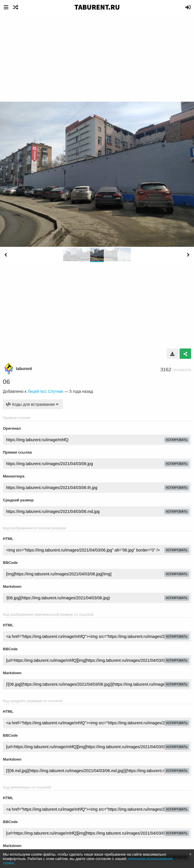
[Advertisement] (97, 58)
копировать (177, 440)
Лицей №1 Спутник (45, 391)
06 (6, 382)
